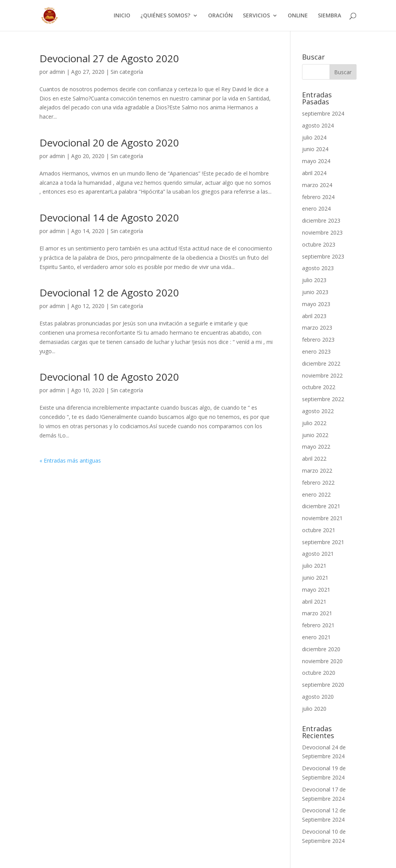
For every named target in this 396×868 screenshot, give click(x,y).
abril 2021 (314, 602)
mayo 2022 (316, 447)
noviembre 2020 (322, 661)
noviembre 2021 (322, 518)
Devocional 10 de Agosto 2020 (109, 377)
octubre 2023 (319, 244)
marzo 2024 (317, 185)
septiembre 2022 (323, 399)
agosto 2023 (318, 268)
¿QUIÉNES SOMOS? (165, 16)
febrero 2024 (318, 197)
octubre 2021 (319, 530)
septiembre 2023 (323, 256)
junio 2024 (315, 149)
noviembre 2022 (322, 375)
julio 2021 (314, 566)
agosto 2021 (318, 554)
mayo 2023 (316, 304)
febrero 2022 (318, 483)
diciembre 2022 (321, 363)
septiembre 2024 (323, 113)
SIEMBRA (329, 16)
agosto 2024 (318, 125)
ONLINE (298, 16)
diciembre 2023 (321, 220)
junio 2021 (315, 578)
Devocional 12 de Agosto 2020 (109, 293)
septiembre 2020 (323, 685)
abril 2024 (314, 173)
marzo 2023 (317, 328)
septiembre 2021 (323, 542)
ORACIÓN (220, 16)
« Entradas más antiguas (70, 460)
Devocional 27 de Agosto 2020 (109, 58)
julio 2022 (314, 423)
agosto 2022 (318, 411)
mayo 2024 (316, 161)
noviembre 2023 (322, 232)
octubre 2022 (319, 387)
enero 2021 (316, 637)
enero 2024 (316, 208)
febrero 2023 (318, 340)
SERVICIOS (256, 16)
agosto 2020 (318, 697)
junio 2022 (315, 435)
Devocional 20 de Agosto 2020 (109, 143)
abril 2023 (314, 316)
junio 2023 (315, 292)
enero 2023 (316, 351)
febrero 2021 (318, 625)
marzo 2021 (317, 613)
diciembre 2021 (321, 506)
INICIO (122, 16)
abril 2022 (314, 459)
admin (57, 72)
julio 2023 (314, 280)
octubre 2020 (319, 673)
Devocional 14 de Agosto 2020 (109, 218)
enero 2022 (316, 494)
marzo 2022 (317, 471)
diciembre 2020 (321, 649)
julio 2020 (314, 709)
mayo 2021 (316, 590)
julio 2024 (314, 137)
